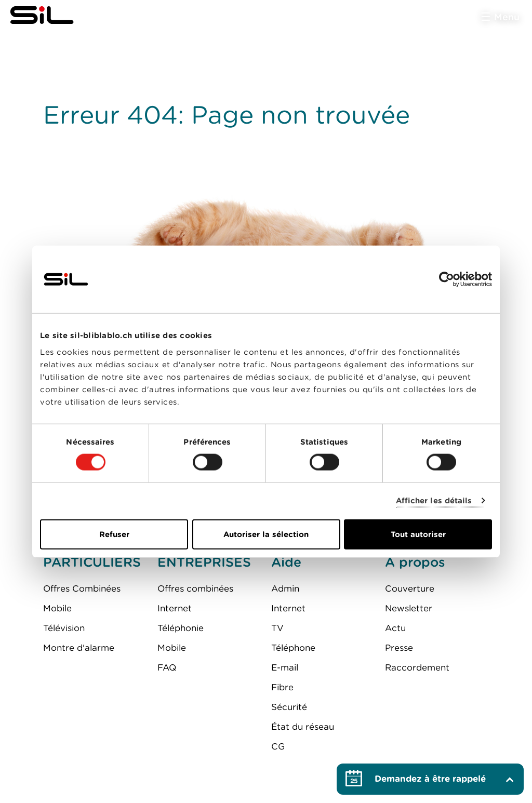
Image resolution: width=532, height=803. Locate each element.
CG (278, 746)
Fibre (282, 687)
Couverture (410, 588)
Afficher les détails (434, 501)
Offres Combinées (82, 588)
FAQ (167, 667)
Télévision (64, 628)
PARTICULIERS (92, 562)
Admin (285, 588)
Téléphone (293, 648)
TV (277, 628)
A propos (415, 562)
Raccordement (417, 667)
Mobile (57, 608)
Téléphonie (181, 628)
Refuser (114, 534)
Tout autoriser (418, 534)
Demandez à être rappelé (430, 779)
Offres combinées (195, 588)
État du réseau (303, 727)
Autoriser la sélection (266, 534)
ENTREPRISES (204, 562)
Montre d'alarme (79, 648)
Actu (395, 628)
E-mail (285, 667)
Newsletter (409, 608)
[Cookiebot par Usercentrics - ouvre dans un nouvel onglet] (447, 279)
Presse (399, 648)
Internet (175, 608)
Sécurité (289, 707)
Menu (507, 17)
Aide (286, 562)
